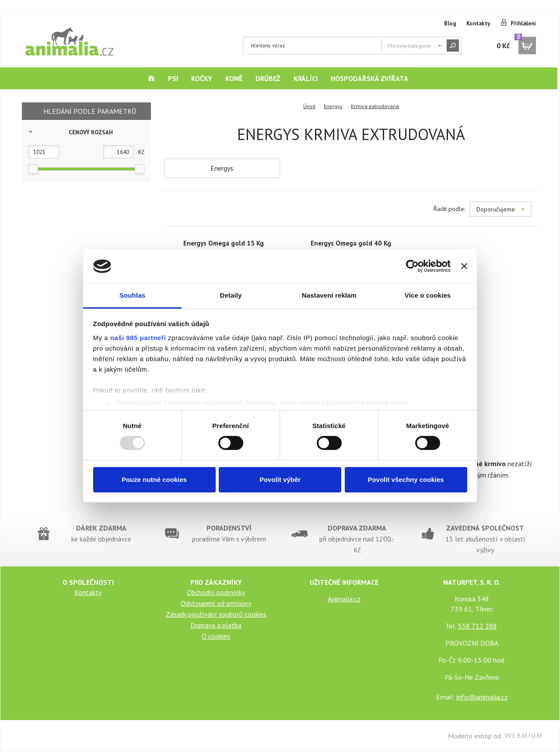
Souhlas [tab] (132, 295)
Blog (450, 23)
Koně (234, 78)
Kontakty (478, 23)
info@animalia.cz (482, 697)
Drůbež (268, 78)
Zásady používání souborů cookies (216, 614)
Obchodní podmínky (216, 592)
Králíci (306, 78)
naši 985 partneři (138, 338)
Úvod (309, 106)
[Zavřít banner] (464, 266)
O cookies (216, 636)
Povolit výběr (280, 480)
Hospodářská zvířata (369, 78)
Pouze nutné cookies (154, 480)
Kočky (202, 78)
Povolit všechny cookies (406, 480)
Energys (333, 106)
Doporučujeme (500, 209)
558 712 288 (478, 626)
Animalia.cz (344, 599)
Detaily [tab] (231, 295)
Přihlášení (523, 23)
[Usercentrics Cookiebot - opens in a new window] (412, 266)
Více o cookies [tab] (428, 295)
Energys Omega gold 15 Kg (224, 243)
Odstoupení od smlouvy (216, 603)
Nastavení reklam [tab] (329, 295)
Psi (173, 78)
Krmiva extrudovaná (375, 106)
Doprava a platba (216, 625)
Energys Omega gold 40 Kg (351, 243)
